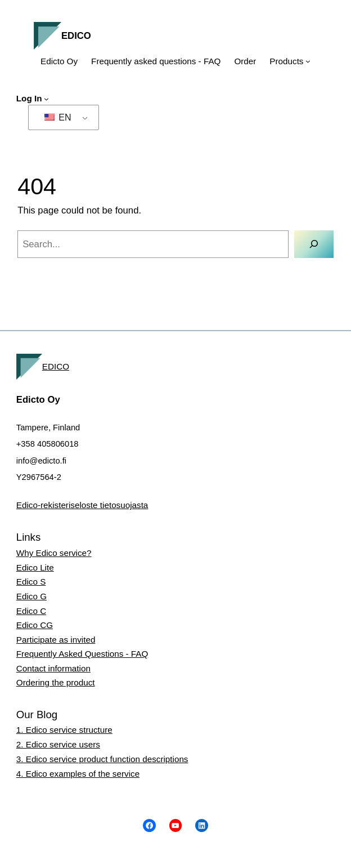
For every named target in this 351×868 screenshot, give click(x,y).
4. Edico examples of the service (78, 774)
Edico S (31, 582)
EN (58, 117)
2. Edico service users (58, 744)
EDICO (76, 36)
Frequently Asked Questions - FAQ (82, 654)
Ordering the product (56, 682)
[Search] (314, 244)
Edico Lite (35, 567)
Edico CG (35, 625)
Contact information (53, 668)
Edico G (31, 596)
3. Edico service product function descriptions (102, 759)
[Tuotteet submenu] (308, 61)
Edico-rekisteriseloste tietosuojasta (82, 505)
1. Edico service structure (64, 730)
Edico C (31, 611)
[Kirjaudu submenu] (46, 99)
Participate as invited (56, 640)
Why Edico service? (54, 553)
